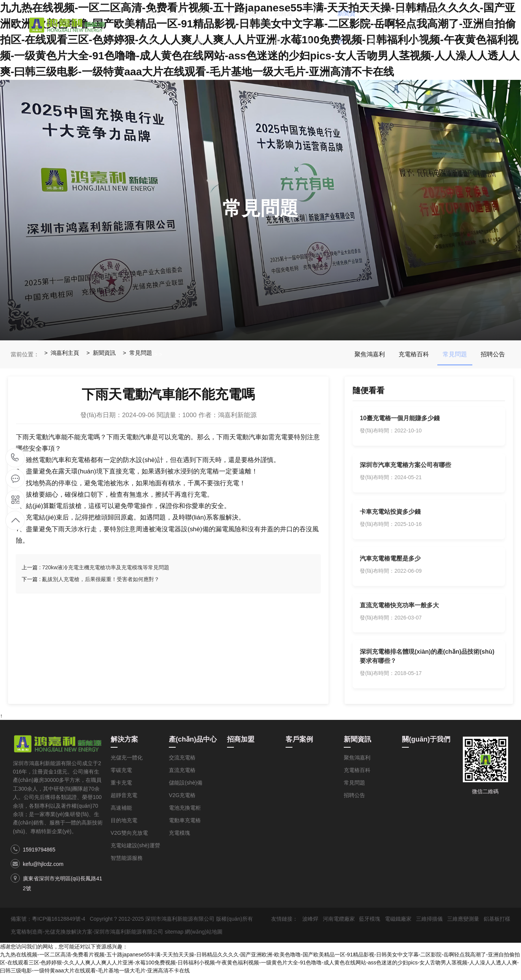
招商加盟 (291, 29)
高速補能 (121, 813)
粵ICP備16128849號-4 (59, 924)
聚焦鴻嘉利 (370, 354)
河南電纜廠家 (339, 924)
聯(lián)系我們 (435, 29)
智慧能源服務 (127, 863)
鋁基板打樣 (497, 924)
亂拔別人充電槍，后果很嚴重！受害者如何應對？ (101, 579)
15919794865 (39, 855)
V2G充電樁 (182, 801)
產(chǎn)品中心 (251, 29)
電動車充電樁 (185, 826)
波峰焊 (310, 924)
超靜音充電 (124, 801)
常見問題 (141, 354)
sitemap (174, 937)
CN (486, 29)
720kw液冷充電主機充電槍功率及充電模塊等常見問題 (106, 567)
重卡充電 (121, 788)
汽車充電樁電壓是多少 (391, 561)
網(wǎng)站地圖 (204, 937)
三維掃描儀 (429, 924)
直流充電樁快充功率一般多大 (400, 609)
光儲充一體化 (127, 763)
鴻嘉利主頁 (65, 354)
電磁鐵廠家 (398, 924)
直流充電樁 (182, 775)
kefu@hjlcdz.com (43, 869)
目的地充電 (124, 826)
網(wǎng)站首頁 (174, 29)
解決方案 (215, 29)
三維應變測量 (463, 924)
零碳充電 (121, 775)
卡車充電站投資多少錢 (391, 514)
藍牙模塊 (370, 924)
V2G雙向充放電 (129, 838)
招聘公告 (493, 354)
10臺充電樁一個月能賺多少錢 (400, 419)
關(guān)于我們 (388, 29)
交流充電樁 (182, 763)
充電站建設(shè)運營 (135, 851)
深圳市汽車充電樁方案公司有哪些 (406, 466)
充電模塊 (179, 838)
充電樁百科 (414, 354)
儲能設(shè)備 (186, 788)
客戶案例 (321, 29)
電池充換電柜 (185, 813)
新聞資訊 (352, 29)
